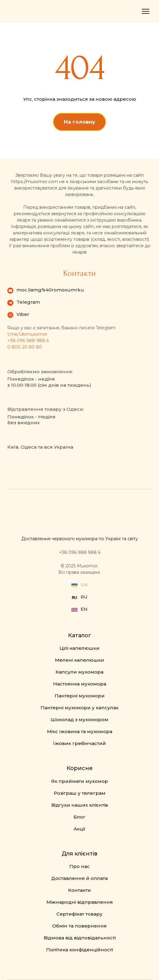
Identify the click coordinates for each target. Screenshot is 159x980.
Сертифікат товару (79, 914)
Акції (79, 829)
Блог (79, 817)
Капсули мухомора (79, 672)
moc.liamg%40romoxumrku (50, 290)
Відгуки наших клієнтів (80, 805)
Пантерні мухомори (80, 696)
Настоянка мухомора (80, 684)
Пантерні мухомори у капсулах (79, 708)
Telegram (28, 302)
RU (84, 597)
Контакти (79, 890)
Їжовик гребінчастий (79, 743)
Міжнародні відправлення (80, 902)
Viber (23, 314)
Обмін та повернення (79, 926)
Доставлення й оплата (79, 878)
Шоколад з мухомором (79, 720)
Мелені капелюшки (79, 660)
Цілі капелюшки (79, 648)
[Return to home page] (27, 11)
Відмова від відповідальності (80, 938)
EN (84, 609)
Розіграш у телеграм (80, 793)
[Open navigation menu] (146, 11)
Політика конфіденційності (79, 950)
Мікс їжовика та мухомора (80, 731)
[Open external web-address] (74, 598)
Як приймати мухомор (80, 781)
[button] (79, 122)
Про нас (79, 866)
